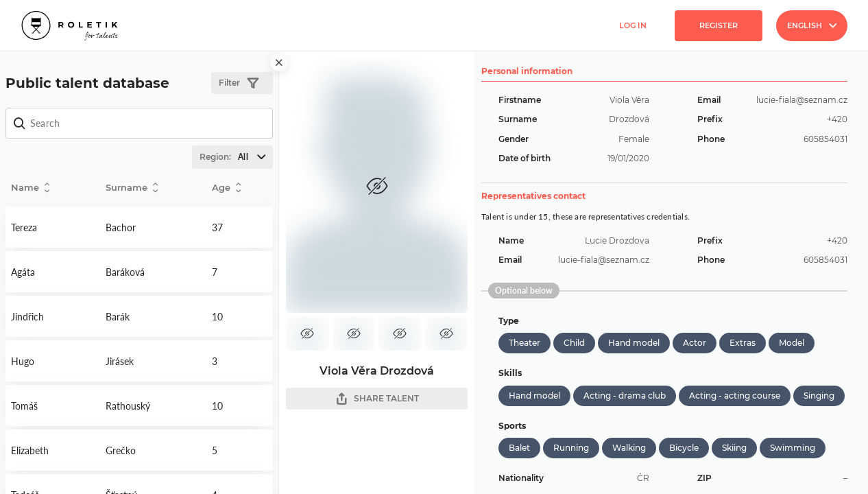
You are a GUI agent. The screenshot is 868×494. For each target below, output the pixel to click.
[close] (279, 62)
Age (226, 188)
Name (30, 188)
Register (719, 25)
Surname (132, 188)
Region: (236, 157)
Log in (633, 25)
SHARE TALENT (377, 399)
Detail (53, 227)
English (812, 25)
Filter (239, 83)
